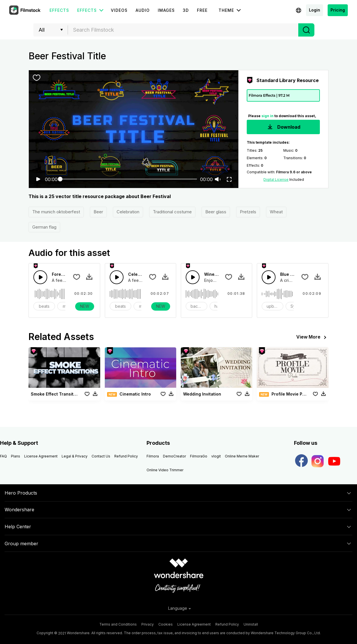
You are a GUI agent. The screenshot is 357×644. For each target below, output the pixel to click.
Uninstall (251, 624)
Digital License (276, 179)
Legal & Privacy (75, 456)
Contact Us (101, 456)
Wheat (276, 212)
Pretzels (248, 212)
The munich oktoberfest (56, 212)
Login (315, 10)
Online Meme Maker (242, 456)
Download (283, 127)
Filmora (153, 456)
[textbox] (183, 30)
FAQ (3, 456)
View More (312, 337)
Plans (16, 456)
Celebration (128, 212)
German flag (44, 227)
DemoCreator (174, 456)
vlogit (216, 456)
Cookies (166, 624)
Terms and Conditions (118, 624)
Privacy (148, 624)
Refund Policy (126, 456)
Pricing (338, 10)
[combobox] (183, 30)
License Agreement (41, 456)
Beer (98, 212)
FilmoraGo (199, 456)
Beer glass (216, 212)
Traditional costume (172, 212)
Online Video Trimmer (165, 470)
